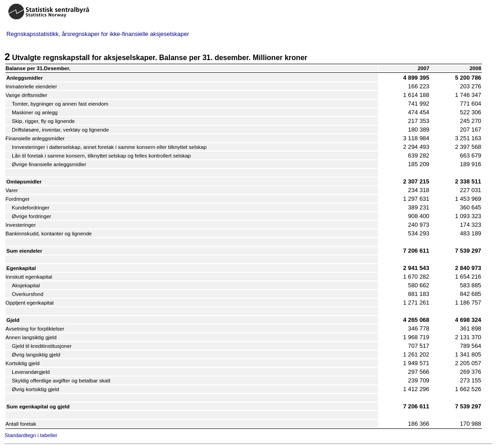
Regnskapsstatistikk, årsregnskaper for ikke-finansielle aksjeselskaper (98, 34)
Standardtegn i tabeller (31, 435)
